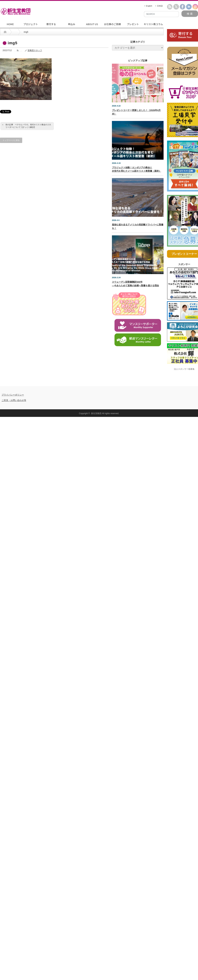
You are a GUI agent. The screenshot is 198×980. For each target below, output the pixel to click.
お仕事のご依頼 (112, 24)
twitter (176, 7)
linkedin (189, 7)
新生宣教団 (96, 413)
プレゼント (133, 24)
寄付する (51, 24)
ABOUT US (92, 24)
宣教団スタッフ (35, 50)
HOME (10, 24)
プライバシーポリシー (13, 395)
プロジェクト (31, 24)
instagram (195, 7)
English (148, 6)
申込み (72, 24)
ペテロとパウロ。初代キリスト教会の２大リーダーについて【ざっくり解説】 (28, 126)
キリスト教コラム (153, 24)
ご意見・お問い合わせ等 (14, 400)
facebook (183, 7)
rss (170, 7)
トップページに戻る (11, 140)
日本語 (159, 6)
